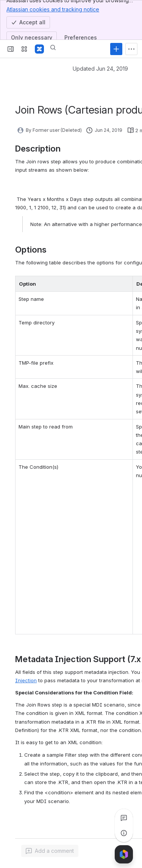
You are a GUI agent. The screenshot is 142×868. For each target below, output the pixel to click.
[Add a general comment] (50, 851)
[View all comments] (124, 818)
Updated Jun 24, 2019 (100, 69)
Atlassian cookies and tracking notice (53, 9)
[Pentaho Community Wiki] (39, 49)
